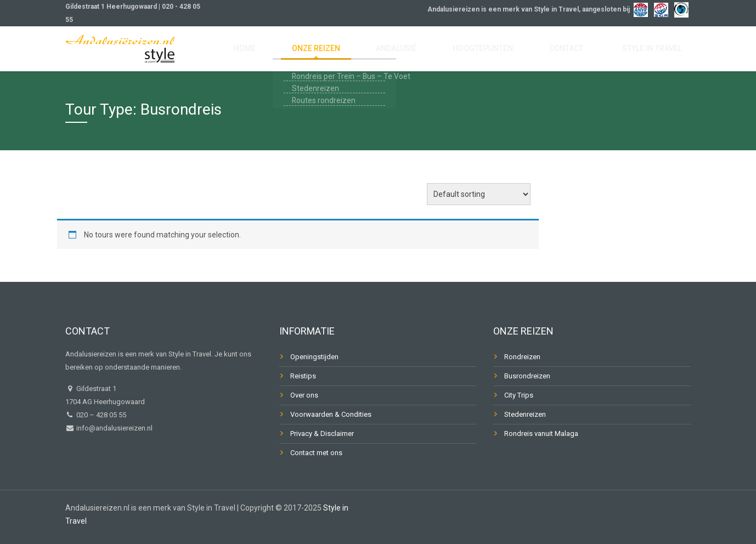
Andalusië (439, 50)
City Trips (519, 395)
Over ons (304, 395)
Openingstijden (314, 357)
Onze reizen (373, 50)
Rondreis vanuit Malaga (541, 433)
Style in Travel (658, 50)
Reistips (303, 376)
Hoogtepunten (513, 50)
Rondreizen (522, 357)
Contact (584, 50)
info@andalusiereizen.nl (114, 428)
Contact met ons (316, 453)
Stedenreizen (525, 414)
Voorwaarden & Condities (331, 414)
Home (316, 50)
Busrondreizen (527, 376)
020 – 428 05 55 (101, 415)
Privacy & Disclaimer (322, 433)
